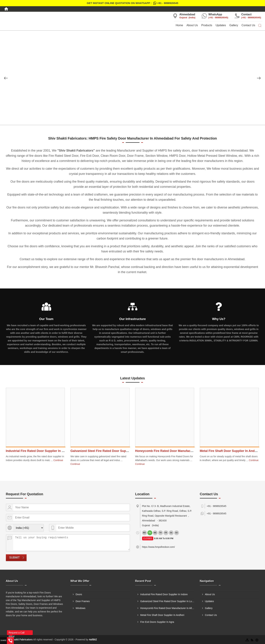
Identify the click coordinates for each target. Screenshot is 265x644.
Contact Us (248, 25)
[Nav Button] (6, 78)
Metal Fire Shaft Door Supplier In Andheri (230, 451)
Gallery (234, 25)
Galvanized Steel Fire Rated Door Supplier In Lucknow (111, 451)
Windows (81, 608)
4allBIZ (93, 640)
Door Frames (83, 601)
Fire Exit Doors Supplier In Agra (157, 622)
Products (207, 25)
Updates (221, 25)
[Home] (6, 9)
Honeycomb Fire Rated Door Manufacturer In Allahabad (176, 451)
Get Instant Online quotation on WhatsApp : (132, 3)
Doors (79, 594)
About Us (192, 25)
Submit (14, 558)
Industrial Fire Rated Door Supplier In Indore (39, 451)
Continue (58, 460)
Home (179, 25)
